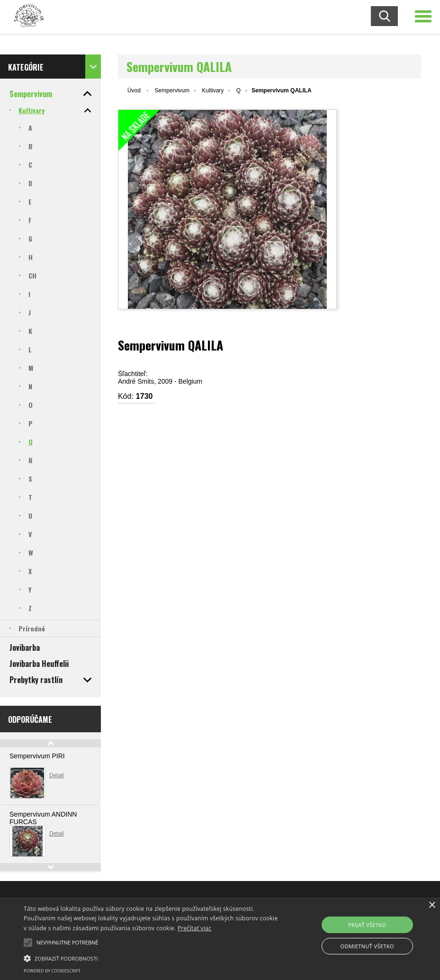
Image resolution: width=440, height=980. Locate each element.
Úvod (134, 90)
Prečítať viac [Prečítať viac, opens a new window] (194, 928)
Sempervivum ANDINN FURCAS (43, 818)
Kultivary (213, 90)
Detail (57, 775)
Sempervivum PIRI (37, 756)
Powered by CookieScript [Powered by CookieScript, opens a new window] (52, 971)
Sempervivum (172, 90)
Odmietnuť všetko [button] (367, 946)
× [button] (432, 905)
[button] (28, 943)
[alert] (220, 939)
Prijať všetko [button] (367, 925)
